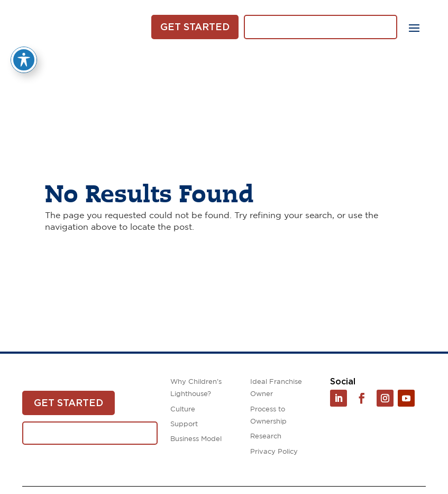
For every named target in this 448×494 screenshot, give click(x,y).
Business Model (196, 439)
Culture (183, 410)
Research (266, 437)
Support (184, 424)
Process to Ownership (268, 416)
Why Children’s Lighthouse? (196, 388)
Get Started (195, 27)
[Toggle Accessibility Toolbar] (24, 51)
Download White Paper (321, 27)
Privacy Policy (274, 452)
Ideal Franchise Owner (276, 388)
